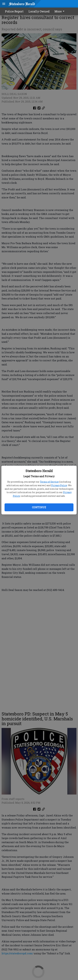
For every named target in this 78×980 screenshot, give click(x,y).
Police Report (14, 11)
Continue (39, 507)
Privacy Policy (59, 485)
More (60, 11)
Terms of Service (49, 482)
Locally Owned (39, 11)
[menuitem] (60, 11)
